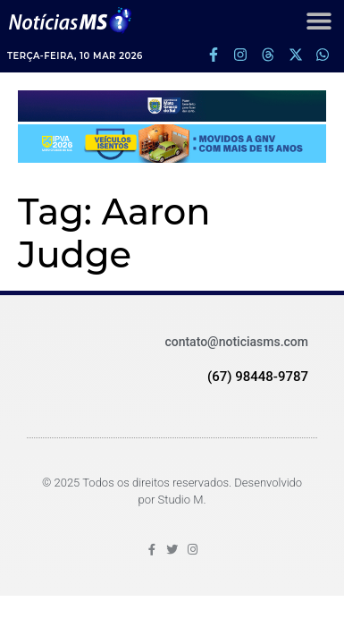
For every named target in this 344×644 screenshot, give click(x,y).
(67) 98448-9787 (258, 377)
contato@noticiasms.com (236, 342)
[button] (319, 20)
